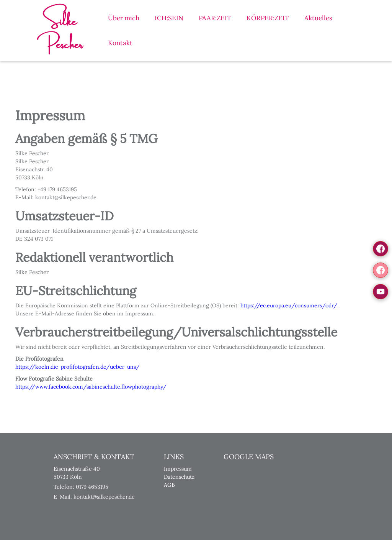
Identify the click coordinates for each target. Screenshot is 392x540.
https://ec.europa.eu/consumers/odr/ (289, 305)
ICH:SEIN (169, 18)
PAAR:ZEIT (215, 18)
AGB (169, 485)
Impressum (178, 469)
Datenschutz (179, 477)
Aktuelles (318, 18)
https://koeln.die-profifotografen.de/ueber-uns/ (78, 367)
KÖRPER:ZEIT (268, 18)
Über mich (124, 18)
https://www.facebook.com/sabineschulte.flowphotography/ (91, 387)
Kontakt (120, 43)
